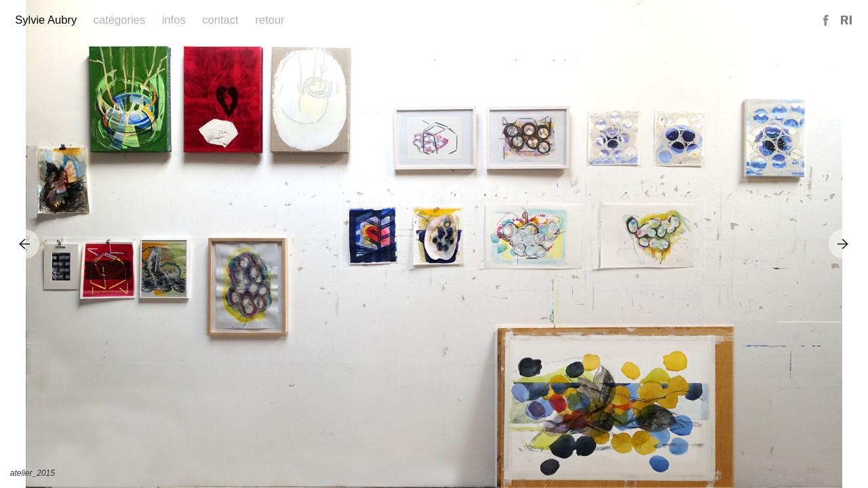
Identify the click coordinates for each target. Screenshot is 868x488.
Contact (220, 20)
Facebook (827, 21)
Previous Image (25, 244)
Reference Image (846, 21)
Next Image (843, 244)
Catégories (119, 20)
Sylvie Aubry (46, 20)
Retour (270, 20)
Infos (174, 20)
